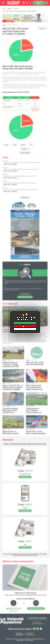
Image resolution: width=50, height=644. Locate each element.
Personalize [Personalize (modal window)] (25, 329)
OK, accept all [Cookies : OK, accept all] (25, 323)
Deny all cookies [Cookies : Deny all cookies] (25, 326)
